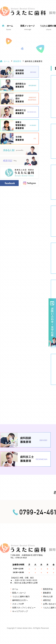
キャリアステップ (20, 611)
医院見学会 (48, 589)
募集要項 (17, 61)
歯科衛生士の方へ (20, 600)
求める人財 (48, 596)
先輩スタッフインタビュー (24, 608)
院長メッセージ (28, 26)
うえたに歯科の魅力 (21, 596)
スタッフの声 (18, 604)
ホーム (10, 26)
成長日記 (47, 600)
